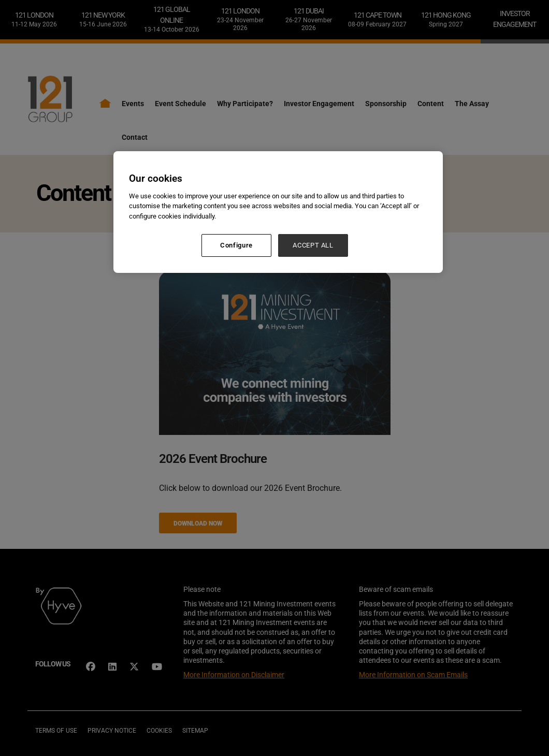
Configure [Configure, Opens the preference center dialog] (236, 245)
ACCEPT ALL (313, 245)
